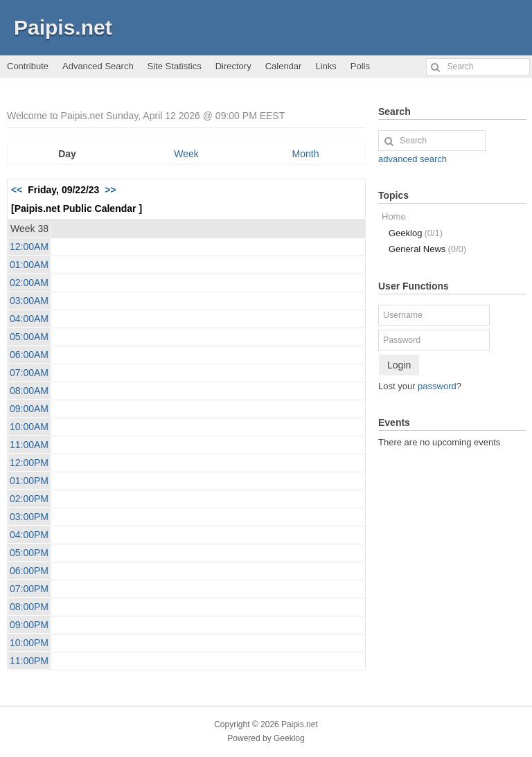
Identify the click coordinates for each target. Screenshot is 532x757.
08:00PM (29, 607)
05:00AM (29, 337)
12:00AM (29, 247)
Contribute (28, 66)
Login (399, 365)
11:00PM (29, 661)
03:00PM (29, 517)
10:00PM (29, 643)
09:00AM (29, 409)
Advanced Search (98, 66)
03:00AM (29, 301)
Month (306, 154)
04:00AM (29, 319)
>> (110, 190)
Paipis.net (63, 27)
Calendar (284, 66)
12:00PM (29, 463)
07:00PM (29, 589)
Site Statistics (175, 66)
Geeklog (416, 233)
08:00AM (29, 391)
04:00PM (29, 535)
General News (427, 249)
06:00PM (29, 571)
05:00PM (29, 553)
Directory (233, 66)
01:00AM (29, 265)
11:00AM (29, 445)
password (437, 386)
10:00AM (29, 427)
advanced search (413, 159)
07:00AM (29, 373)
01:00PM (29, 481)
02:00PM (29, 499)
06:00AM (29, 355)
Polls (360, 66)
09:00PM (29, 625)
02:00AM (29, 283)
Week (186, 154)
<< (17, 190)
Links (326, 66)
